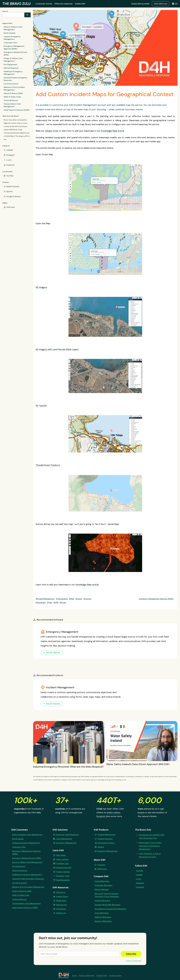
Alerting (101, 847)
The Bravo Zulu (62, 864)
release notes (52, 131)
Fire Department (10, 64)
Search (5, 11)
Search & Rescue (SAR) (13, 93)
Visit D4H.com (160, 4)
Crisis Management (64, 839)
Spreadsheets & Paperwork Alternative (110, 909)
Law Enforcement (11, 84)
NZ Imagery (41, 287)
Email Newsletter (63, 880)
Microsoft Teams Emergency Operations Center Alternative (107, 895)
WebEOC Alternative (103, 917)
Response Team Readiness (67, 835)
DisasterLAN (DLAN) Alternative (108, 905)
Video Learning (62, 859)
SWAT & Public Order (12, 97)
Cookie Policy (102, 976)
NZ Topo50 (41, 406)
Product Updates (63, 872)
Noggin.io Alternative (103, 921)
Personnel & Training (106, 843)
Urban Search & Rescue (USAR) (17, 110)
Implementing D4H (64, 868)
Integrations (61, 909)
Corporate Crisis (10, 43)
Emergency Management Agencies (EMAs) (14, 47)
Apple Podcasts (13, 186)
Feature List (61, 913)
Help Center (61, 855)
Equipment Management (108, 851)
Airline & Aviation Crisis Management (13, 28)
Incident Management (106, 835)
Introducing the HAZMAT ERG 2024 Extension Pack (151, 837)
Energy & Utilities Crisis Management (13, 60)
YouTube (10, 176)
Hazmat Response (11, 68)
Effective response (64, 4)
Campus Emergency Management (12, 38)
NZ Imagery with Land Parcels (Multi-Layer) (57, 349)
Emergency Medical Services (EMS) (15, 54)
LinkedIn (10, 150)
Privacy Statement (134, 961)
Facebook (10, 165)
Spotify (9, 191)
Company (101, 865)
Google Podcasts (13, 196)
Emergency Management (66, 843)
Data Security (62, 905)
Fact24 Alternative (102, 881)
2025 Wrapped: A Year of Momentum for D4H (150, 855)
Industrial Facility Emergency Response (15, 79)
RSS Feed (11, 207)
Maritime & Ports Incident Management (14, 89)
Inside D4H (80, 4)
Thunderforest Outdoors (48, 465)
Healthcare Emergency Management (13, 73)
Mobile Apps (61, 901)
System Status (62, 897)
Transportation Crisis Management (12, 105)
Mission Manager (102, 890)
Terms (75, 976)
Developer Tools (63, 876)
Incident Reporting (105, 839)
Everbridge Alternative (103, 885)
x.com (9, 160)
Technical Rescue (11, 100)
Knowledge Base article (113, 131)
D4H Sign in (61, 892)
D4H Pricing (102, 869)
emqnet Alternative (102, 901)
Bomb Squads (10, 33)
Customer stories (44, 4)
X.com (138, 879)
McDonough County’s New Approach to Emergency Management (150, 846)
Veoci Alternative (102, 913)
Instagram (10, 155)
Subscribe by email (140, 4)
